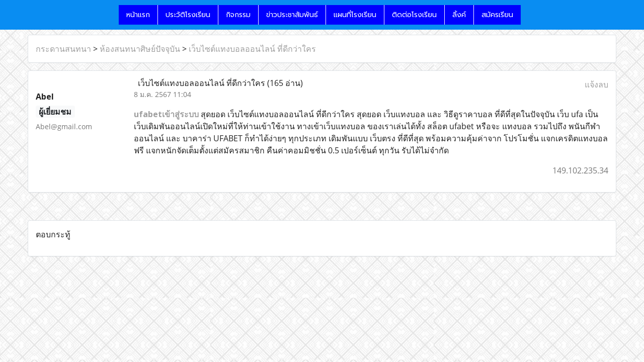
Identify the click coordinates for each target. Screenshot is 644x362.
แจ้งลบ (596, 84)
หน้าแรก (138, 15)
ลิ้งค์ (459, 15)
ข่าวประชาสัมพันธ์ (292, 15)
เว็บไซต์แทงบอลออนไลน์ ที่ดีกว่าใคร (252, 49)
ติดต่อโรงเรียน (414, 15)
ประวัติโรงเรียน (188, 15)
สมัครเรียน (497, 15)
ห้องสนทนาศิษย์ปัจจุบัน (140, 49)
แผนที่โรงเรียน (355, 15)
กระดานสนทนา (63, 49)
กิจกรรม (238, 15)
